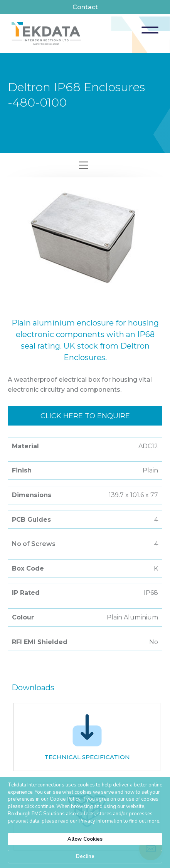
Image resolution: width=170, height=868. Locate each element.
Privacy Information (100, 821)
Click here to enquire (85, 416)
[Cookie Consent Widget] (85, 822)
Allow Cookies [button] (85, 839)
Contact (85, 7)
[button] (150, 30)
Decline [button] (85, 856)
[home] (46, 33)
